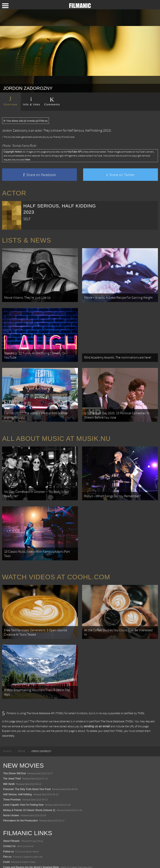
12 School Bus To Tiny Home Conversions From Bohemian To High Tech (43, 855)
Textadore (9, 861)
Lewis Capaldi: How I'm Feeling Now (23, 772)
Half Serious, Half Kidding (85, 131)
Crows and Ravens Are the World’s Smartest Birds (31, 834)
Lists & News (27, 240)
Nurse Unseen (11, 783)
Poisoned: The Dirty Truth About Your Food (27, 756)
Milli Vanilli (9, 751)
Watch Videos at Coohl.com (56, 554)
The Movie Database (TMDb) (117, 689)
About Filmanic (11, 808)
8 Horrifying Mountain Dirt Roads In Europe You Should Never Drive (41, 850)
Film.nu (7, 824)
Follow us (8, 819)
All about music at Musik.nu (56, 424)
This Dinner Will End (14, 741)
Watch (7, 845)
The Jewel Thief (12, 746)
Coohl (6, 829)
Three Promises (12, 767)
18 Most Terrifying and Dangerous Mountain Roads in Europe (37, 840)
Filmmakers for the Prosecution (20, 788)
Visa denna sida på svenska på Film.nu (26, 121)
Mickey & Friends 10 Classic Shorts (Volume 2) (29, 777)
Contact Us (9, 813)
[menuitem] (7, 719)
